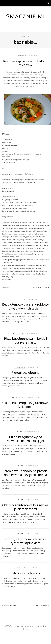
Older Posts (42, 605)
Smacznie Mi (14, 626)
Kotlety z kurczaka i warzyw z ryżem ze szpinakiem (26, 541)
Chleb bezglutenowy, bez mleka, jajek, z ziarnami (25, 507)
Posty (22, 626)
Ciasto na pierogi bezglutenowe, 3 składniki (26, 405)
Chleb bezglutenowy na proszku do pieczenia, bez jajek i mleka (25, 473)
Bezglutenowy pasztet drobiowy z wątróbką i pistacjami (25, 306)
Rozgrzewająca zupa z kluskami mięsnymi (26, 63)
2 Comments (7, 287)
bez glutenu (20, 56)
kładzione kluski (37, 260)
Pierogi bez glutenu (25, 372)
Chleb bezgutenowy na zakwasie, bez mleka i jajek (26, 439)
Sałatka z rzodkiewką (26, 573)
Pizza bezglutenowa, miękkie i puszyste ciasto (25, 340)
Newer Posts (9, 605)
